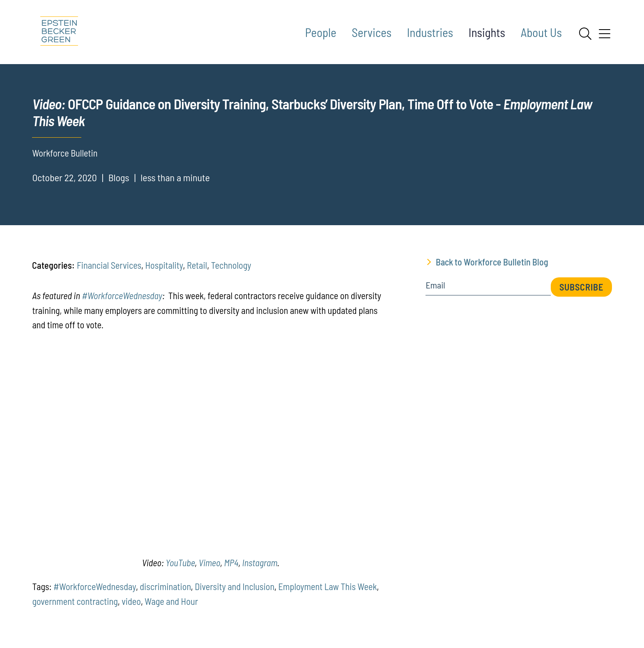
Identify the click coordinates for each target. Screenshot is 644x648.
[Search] (585, 34)
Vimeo (210, 563)
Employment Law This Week (327, 586)
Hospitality (164, 265)
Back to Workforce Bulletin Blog (492, 262)
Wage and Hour (171, 601)
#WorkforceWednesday (122, 295)
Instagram (260, 563)
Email (435, 285)
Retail (197, 265)
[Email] (488, 288)
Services (372, 32)
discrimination (165, 586)
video (131, 601)
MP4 (231, 563)
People (321, 32)
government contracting (75, 601)
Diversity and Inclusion (235, 586)
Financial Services (109, 265)
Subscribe (581, 287)
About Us (541, 32)
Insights (487, 32)
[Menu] (605, 37)
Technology (231, 265)
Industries (430, 32)
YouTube (180, 563)
